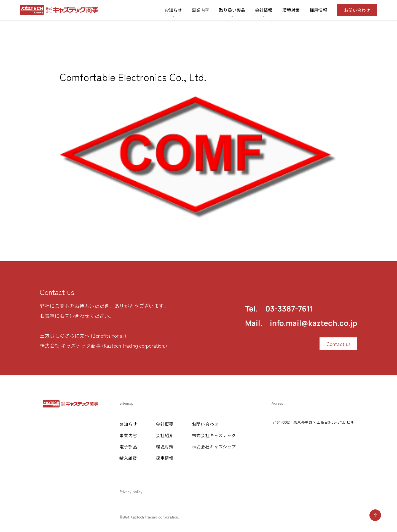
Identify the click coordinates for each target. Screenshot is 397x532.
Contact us (339, 344)
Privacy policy (131, 491)
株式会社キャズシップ (214, 447)
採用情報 (318, 10)
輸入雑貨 (128, 458)
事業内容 (201, 10)
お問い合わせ (357, 10)
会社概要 (165, 424)
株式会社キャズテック (214, 435)
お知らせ (128, 424)
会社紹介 (165, 435)
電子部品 (128, 447)
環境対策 (291, 10)
